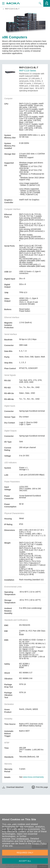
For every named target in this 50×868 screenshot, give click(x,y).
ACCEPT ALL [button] (25, 861)
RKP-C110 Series (28, 71)
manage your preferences (16, 839)
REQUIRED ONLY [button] (25, 853)
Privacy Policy (39, 843)
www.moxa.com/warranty (33, 777)
